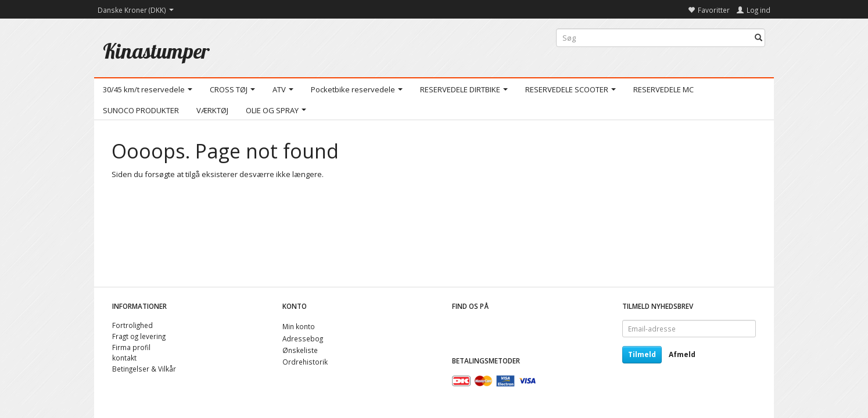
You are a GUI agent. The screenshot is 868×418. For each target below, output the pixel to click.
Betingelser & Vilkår (144, 369)
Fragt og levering (139, 336)
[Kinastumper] (156, 51)
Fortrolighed (132, 325)
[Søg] (758, 38)
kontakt (124, 358)
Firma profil (131, 347)
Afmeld (682, 354)
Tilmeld (642, 354)
